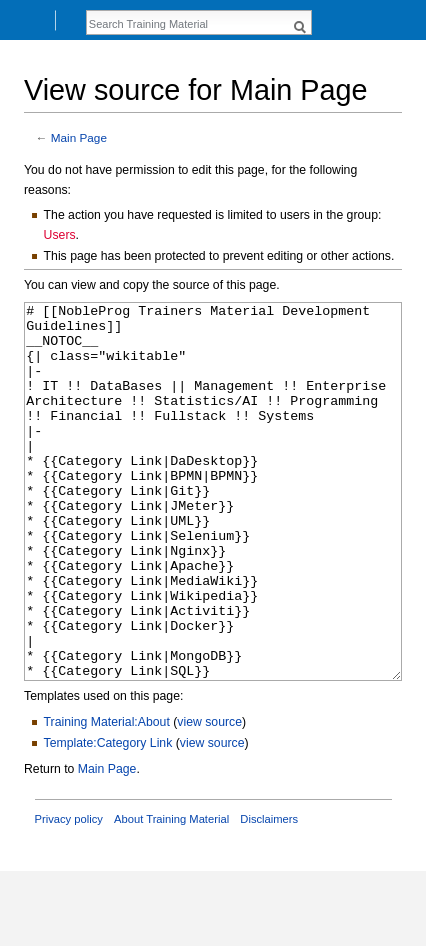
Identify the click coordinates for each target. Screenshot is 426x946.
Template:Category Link (108, 818)
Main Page (79, 137)
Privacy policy (69, 894)
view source (209, 797)
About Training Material (171, 894)
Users (60, 235)
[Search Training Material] (188, 24)
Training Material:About (107, 797)
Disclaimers (269, 894)
